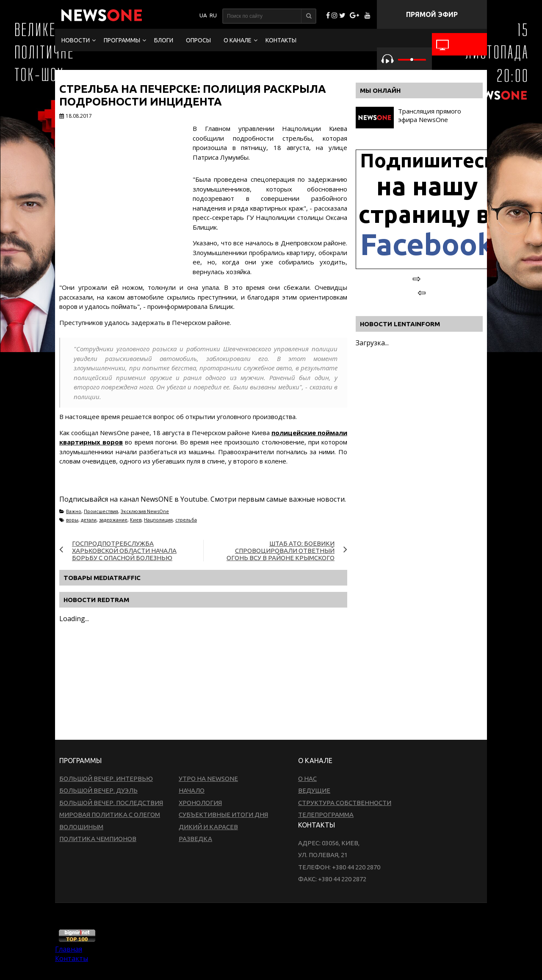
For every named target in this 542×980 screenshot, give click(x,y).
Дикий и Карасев (208, 827)
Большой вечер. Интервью (106, 779)
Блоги (164, 40)
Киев (136, 520)
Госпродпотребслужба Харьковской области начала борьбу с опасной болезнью (124, 551)
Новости (76, 40)
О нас (307, 779)
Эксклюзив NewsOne (145, 511)
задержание (113, 520)
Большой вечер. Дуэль (98, 790)
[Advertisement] (203, 710)
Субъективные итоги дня (223, 815)
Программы (122, 40)
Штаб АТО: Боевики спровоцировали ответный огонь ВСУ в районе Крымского (281, 551)
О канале (238, 40)
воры (72, 520)
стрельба (186, 520)
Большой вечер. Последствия (111, 803)
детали (89, 520)
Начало (192, 790)
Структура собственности (345, 803)
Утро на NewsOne (208, 779)
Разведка (195, 839)
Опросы (198, 40)
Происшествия (101, 511)
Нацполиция (158, 520)
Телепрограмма (326, 815)
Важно (74, 511)
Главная (69, 949)
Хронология (200, 803)
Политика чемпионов (98, 839)
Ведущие (314, 790)
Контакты (281, 40)
